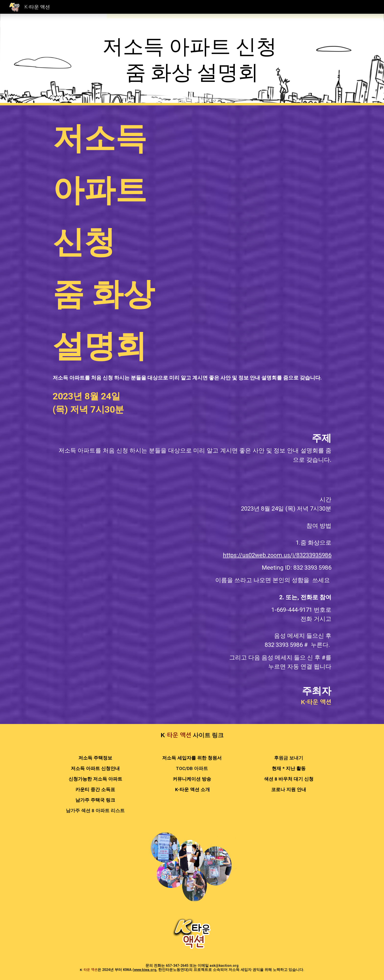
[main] (192, 60)
